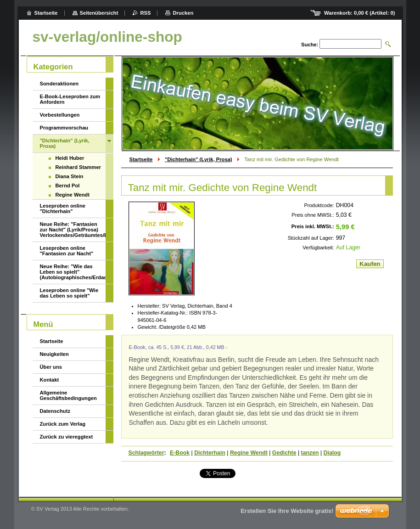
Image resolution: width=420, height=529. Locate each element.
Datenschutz (55, 411)
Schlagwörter (146, 453)
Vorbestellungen (60, 115)
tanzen (310, 453)
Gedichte (284, 453)
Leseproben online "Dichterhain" (63, 208)
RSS (145, 13)
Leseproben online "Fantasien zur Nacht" (67, 251)
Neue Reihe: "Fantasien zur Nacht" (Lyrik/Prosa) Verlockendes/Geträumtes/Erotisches (73, 230)
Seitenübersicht (99, 13)
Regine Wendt (249, 453)
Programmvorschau (64, 128)
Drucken (183, 13)
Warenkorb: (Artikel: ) (359, 13)
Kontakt (50, 380)
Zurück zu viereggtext (67, 437)
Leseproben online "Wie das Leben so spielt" (69, 293)
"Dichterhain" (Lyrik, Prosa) (198, 159)
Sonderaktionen (59, 84)
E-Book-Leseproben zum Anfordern (70, 99)
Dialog (332, 453)
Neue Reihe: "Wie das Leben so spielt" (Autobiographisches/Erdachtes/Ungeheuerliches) (73, 272)
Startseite (141, 159)
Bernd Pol (68, 186)
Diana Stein (70, 176)
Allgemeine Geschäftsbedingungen (68, 395)
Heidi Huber (70, 158)
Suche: (310, 45)
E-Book (180, 453)
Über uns (51, 367)
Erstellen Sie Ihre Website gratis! (287, 511)
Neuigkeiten (54, 354)
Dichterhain (210, 453)
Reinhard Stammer (78, 167)
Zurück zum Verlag (63, 424)
